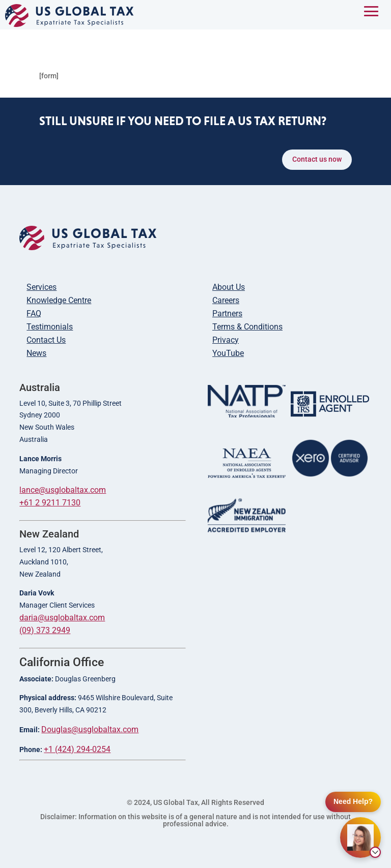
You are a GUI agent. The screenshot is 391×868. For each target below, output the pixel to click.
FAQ (34, 313)
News (36, 353)
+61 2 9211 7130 (50, 503)
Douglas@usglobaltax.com (90, 729)
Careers (226, 300)
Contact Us (46, 340)
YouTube (228, 353)
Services (41, 287)
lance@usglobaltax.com (63, 490)
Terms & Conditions (247, 327)
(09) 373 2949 (45, 630)
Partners (227, 313)
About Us (229, 287)
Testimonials (50, 327)
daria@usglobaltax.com (62, 618)
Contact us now (317, 159)
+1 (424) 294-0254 (77, 749)
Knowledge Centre (59, 300)
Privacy (226, 340)
